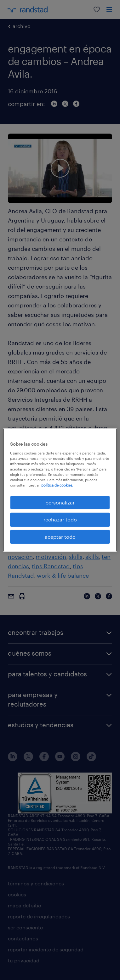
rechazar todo (60, 519)
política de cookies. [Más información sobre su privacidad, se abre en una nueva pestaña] (57, 485)
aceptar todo (60, 537)
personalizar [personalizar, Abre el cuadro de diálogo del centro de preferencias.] (60, 502)
